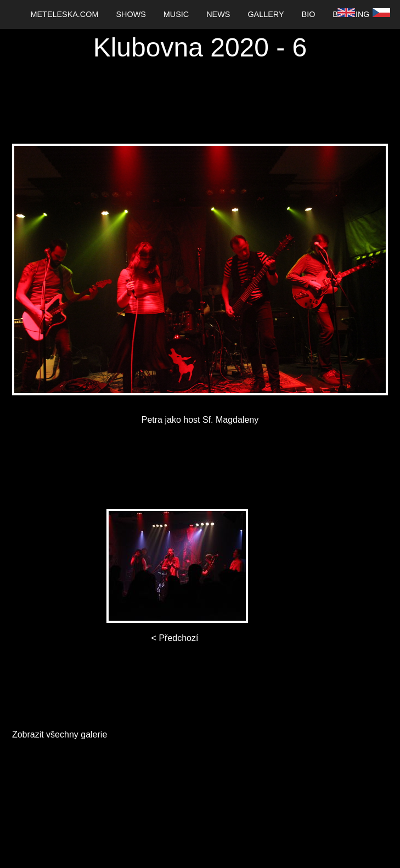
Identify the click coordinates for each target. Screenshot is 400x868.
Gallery (266, 14)
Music (176, 14)
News (218, 14)
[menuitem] (65, 15)
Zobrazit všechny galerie (60, 734)
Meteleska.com (65, 14)
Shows (131, 14)
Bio (309, 14)
